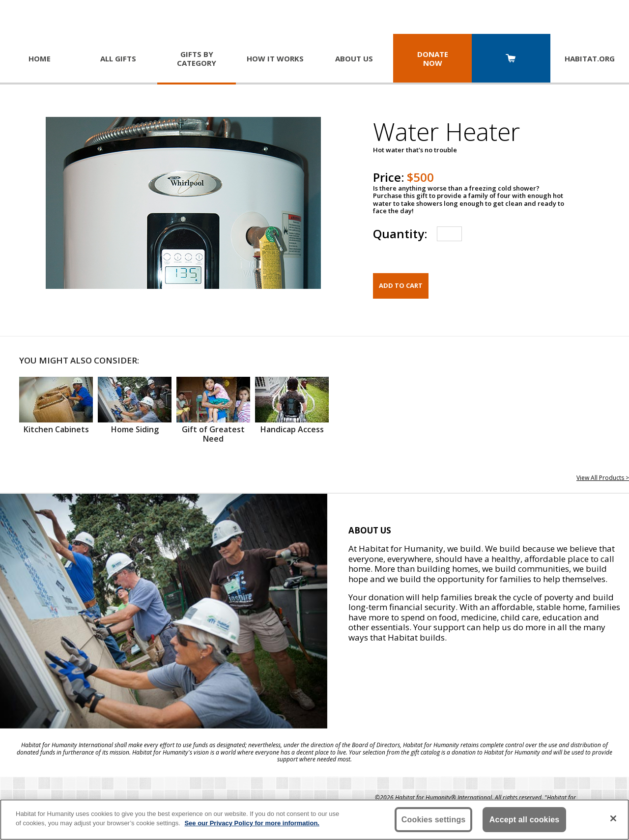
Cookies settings (434, 820)
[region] (314, 820)
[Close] (613, 818)
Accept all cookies (525, 820)
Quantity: (400, 234)
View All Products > (603, 478)
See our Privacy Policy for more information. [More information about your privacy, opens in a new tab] (252, 823)
